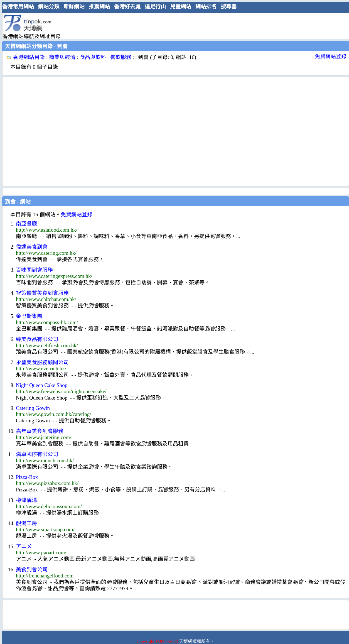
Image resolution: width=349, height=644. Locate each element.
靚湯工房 (26, 523)
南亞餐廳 (26, 224)
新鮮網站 (74, 7)
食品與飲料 (93, 57)
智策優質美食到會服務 (42, 293)
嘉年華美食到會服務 (40, 431)
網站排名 (206, 7)
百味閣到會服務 (34, 270)
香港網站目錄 (29, 57)
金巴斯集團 (29, 316)
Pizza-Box (27, 477)
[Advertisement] (52, 132)
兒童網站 (181, 7)
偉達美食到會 (32, 247)
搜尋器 (229, 7)
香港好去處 (127, 7)
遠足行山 (155, 7)
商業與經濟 (62, 57)
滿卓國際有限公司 (37, 454)
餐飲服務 (121, 57)
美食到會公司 (32, 570)
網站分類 (49, 7)
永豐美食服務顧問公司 (42, 362)
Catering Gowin (33, 408)
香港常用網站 (18, 7)
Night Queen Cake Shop (42, 385)
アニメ (24, 546)
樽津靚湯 (26, 500)
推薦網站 (99, 7)
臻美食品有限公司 (37, 339)
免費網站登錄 (331, 56)
